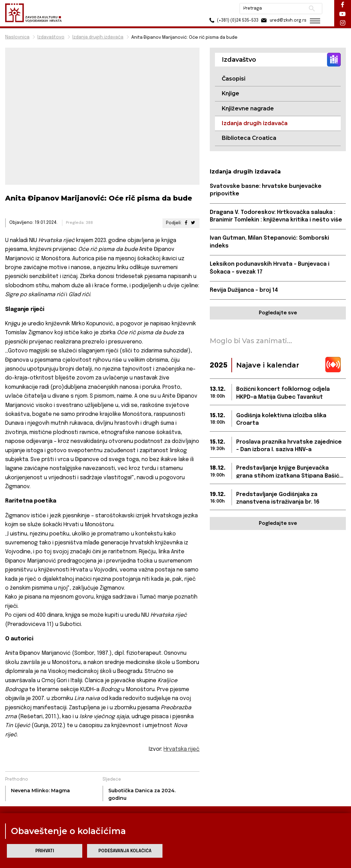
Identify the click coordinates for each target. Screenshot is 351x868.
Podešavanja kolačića (125, 851)
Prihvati (45, 851)
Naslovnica (17, 37)
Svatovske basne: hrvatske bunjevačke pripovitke (266, 190)
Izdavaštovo (51, 37)
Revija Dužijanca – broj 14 (244, 290)
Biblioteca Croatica (249, 138)
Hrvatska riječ (181, 749)
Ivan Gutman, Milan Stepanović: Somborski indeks (269, 242)
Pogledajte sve (278, 313)
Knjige (231, 93)
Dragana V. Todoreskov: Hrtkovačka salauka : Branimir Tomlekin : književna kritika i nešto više (276, 216)
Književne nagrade (248, 109)
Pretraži (310, 9)
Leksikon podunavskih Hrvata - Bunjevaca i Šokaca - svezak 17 (270, 268)
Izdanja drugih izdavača (98, 37)
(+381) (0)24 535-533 (231, 20)
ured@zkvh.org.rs (282, 20)
